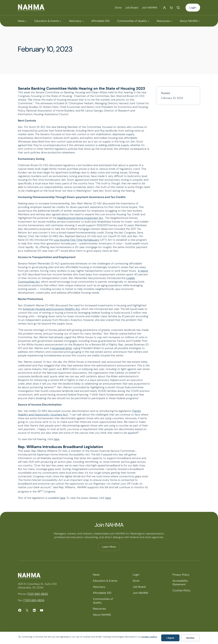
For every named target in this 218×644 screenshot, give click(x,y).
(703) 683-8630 (37, 594)
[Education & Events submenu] (48, 21)
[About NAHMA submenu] (190, 21)
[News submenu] (22, 21)
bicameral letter (62, 348)
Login (193, 8)
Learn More (109, 547)
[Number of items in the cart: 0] (171, 8)
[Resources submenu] (164, 21)
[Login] (164, 8)
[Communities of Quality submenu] (133, 21)
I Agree (170, 638)
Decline (190, 638)
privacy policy (149, 637)
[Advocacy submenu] (76, 21)
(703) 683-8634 (34, 600)
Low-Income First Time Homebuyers (76, 240)
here (56, 439)
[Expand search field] (178, 8)
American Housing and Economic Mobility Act (51, 309)
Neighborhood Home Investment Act (80, 218)
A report (143, 271)
